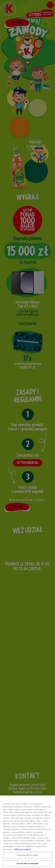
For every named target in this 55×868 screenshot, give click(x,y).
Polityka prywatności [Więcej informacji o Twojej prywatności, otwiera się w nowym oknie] (23, 851)
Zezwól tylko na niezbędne (27, 865)
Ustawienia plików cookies (27, 856)
